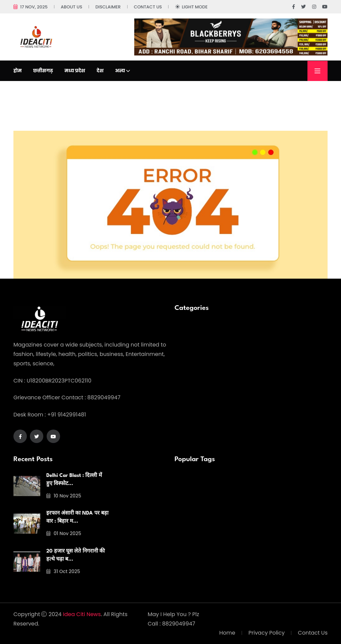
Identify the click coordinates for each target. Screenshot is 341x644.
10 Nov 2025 (64, 496)
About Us (71, 7)
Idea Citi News (82, 614)
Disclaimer (108, 7)
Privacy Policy (266, 633)
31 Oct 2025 (63, 571)
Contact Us (148, 7)
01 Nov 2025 (64, 533)
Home (227, 633)
